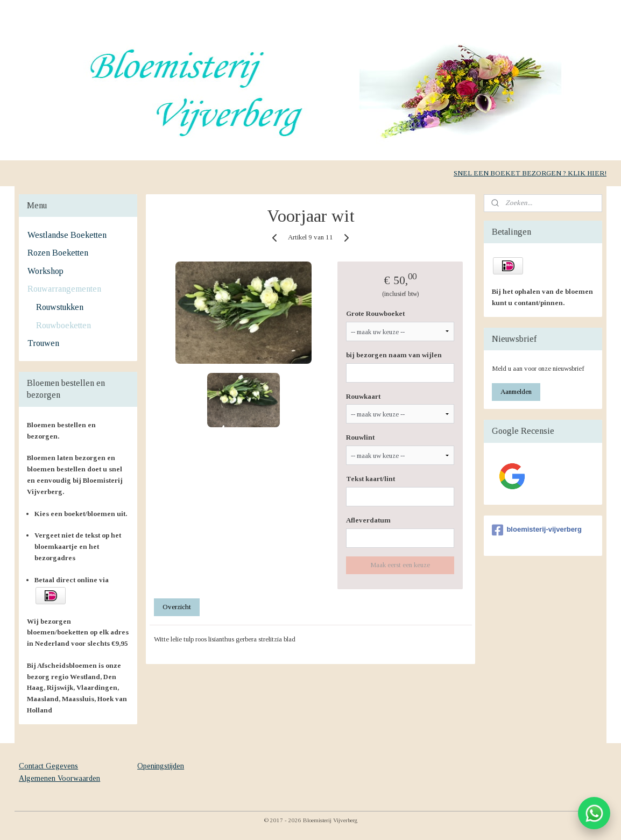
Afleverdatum (368, 520)
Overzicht (177, 607)
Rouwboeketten (63, 325)
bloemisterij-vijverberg (537, 530)
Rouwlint (360, 437)
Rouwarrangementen (64, 289)
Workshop (45, 271)
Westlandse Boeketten (67, 235)
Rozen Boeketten (58, 253)
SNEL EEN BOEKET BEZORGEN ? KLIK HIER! (530, 173)
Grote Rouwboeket (375, 313)
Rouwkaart (363, 396)
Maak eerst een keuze (400, 565)
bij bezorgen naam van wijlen (394, 355)
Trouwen (43, 343)
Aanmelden (516, 391)
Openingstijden (161, 766)
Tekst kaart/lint (371, 479)
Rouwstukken (60, 307)
